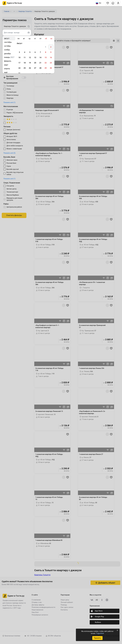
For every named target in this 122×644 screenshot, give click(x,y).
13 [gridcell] (35, 58)
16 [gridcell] (51, 58)
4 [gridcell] (25, 52)
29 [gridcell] (46, 68)
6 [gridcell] (35, 52)
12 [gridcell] (30, 58)
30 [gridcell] (51, 68)
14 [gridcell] (40, 58)
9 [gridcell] (51, 52)
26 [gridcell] (30, 68)
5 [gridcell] (30, 52)
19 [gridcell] (30, 63)
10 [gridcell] (19, 58)
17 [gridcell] (19, 63)
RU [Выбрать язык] (98, 3)
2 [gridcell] (51, 47)
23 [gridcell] (51, 63)
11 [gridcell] (25, 58)
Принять (97, 638)
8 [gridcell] (46, 52)
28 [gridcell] (40, 68)
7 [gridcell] (40, 52)
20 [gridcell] (35, 63)
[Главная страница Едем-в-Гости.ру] (12, 3)
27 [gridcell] (35, 68)
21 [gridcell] (40, 63)
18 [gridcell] (25, 63)
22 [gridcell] (46, 63)
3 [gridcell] (19, 52)
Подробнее (100, 633)
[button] (108, 3)
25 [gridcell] (25, 68)
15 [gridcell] (46, 58)
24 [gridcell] (19, 68)
